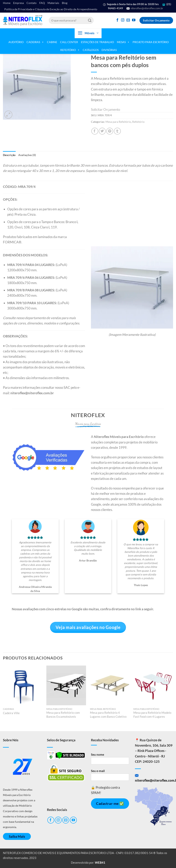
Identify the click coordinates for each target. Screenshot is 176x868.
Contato (32, 3)
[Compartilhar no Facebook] (95, 131)
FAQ (42, 3)
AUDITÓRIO (16, 42)
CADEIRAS (35, 42)
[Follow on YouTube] (134, 20)
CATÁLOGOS (91, 50)
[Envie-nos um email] (128, 20)
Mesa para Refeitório (118, 122)
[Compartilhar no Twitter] (102, 131)
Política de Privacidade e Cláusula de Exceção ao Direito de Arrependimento (51, 9)
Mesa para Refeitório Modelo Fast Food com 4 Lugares (152, 715)
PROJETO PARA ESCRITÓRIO (151, 42)
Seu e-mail (110, 776)
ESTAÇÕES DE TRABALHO (97, 42)
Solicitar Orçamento (105, 109)
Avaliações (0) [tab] (27, 155)
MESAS (123, 42)
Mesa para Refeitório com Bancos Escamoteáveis (63, 715)
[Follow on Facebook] (117, 20)
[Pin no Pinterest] (110, 131)
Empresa (18, 3)
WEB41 (100, 862)
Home (7, 3)
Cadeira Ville (11, 713)
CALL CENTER (69, 42)
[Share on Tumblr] (117, 131)
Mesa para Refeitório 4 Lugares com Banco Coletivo (108, 715)
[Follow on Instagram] (123, 20)
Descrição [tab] (9, 155)
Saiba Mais (17, 836)
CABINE (52, 42)
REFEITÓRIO (70, 50)
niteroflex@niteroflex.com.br (145, 8)
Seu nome (110, 760)
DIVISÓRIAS (109, 50)
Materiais (53, 3)
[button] (88, 33)
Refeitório (138, 122)
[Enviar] (90, 20)
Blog (65, 3)
